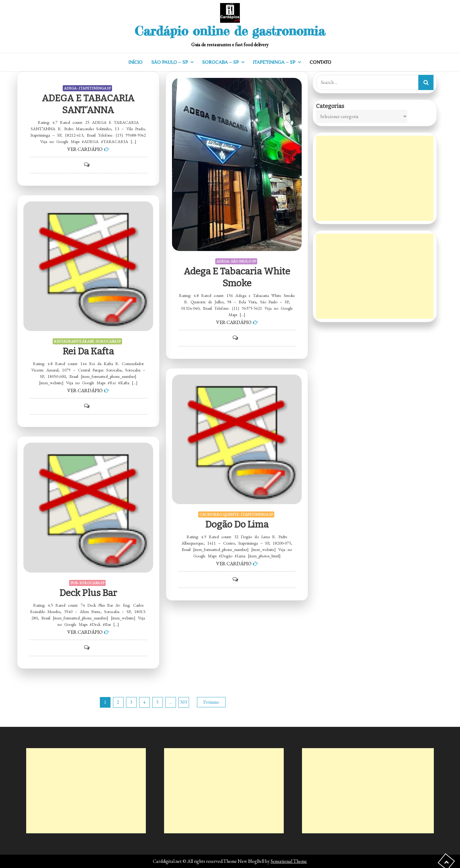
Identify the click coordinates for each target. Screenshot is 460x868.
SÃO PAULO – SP (170, 62)
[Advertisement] (375, 178)
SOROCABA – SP (220, 62)
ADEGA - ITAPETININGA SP (87, 88)
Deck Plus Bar (88, 593)
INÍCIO (135, 62)
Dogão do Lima (237, 525)
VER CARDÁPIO (85, 149)
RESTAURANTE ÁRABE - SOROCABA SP (87, 341)
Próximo (211, 702)
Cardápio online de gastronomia (230, 31)
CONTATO (320, 62)
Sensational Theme (289, 861)
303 (184, 702)
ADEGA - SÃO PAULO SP (236, 261)
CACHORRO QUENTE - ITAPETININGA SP (236, 514)
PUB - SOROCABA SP (87, 583)
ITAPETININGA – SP (274, 62)
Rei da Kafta (88, 351)
